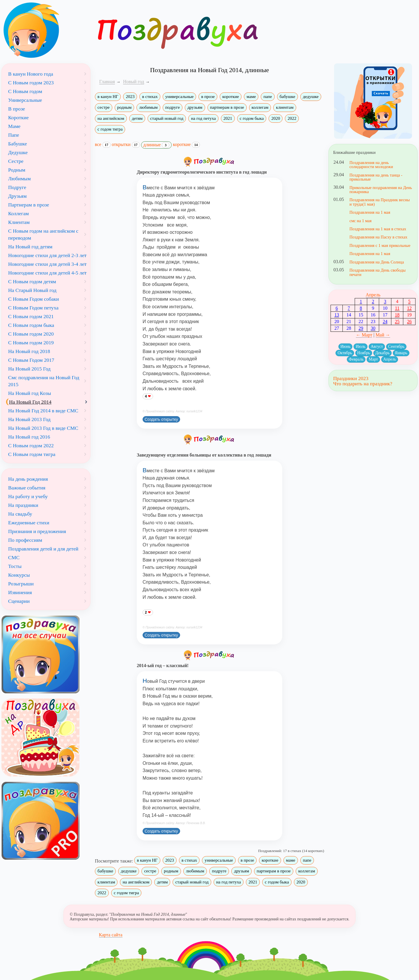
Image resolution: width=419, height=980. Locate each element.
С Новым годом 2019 (31, 343)
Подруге (17, 187)
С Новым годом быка (31, 325)
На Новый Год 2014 (30, 402)
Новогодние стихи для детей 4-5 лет (47, 273)
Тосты (15, 566)
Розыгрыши (21, 584)
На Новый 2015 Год (29, 369)
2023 (130, 97)
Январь (401, 353)
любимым (148, 107)
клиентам (285, 107)
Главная (107, 82)
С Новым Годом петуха (33, 308)
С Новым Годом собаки (34, 299)
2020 (276, 118)
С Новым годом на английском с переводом (43, 234)
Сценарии (19, 601)
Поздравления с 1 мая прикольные (380, 245)
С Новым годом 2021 (31, 316)
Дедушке (18, 152)
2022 (292, 118)
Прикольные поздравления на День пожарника (381, 190)
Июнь (345, 346)
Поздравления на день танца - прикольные (376, 177)
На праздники (23, 505)
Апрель (373, 295)
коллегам (260, 107)
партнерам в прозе (227, 107)
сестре (103, 107)
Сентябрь (396, 346)
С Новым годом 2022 (31, 446)
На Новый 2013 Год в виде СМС (43, 428)
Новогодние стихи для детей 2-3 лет (47, 255)
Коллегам (18, 213)
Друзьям (17, 196)
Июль (361, 346)
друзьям (195, 107)
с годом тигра (110, 129)
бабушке (287, 97)
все (103, 145)
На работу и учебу (28, 496)
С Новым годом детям (32, 281)
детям (137, 118)
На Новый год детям (30, 247)
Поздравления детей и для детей (43, 549)
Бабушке (17, 144)
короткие (231, 97)
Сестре (16, 161)
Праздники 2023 (351, 378)
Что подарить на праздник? (363, 384)
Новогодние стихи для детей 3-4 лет (47, 264)
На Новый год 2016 (29, 437)
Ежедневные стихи (29, 523)
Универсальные (25, 100)
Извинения (20, 592)
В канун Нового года (31, 74)
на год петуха (203, 118)
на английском (111, 118)
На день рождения (28, 479)
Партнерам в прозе (29, 205)
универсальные (179, 97)
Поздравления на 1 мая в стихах (378, 229)
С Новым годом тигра (32, 454)
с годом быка (252, 118)
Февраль (356, 359)
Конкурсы (19, 575)
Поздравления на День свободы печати (378, 272)
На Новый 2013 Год (29, 419)
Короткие (18, 117)
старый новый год (167, 118)
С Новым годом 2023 (31, 83)
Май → (383, 335)
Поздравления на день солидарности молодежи (371, 165)
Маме (14, 126)
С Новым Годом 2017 (31, 360)
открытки (126, 145)
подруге (173, 107)
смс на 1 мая (361, 221)
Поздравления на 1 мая (370, 212)
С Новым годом (25, 91)
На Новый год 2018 (29, 351)
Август (377, 346)
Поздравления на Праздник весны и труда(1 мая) (380, 202)
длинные (157, 145)
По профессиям (25, 540)
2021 (228, 118)
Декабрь (382, 353)
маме (251, 97)
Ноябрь (364, 353)
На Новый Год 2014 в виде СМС (43, 411)
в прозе (208, 97)
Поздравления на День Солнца (377, 262)
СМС (14, 557)
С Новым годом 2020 (31, 334)
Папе (14, 135)
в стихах (150, 97)
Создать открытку (161, 419)
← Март (364, 335)
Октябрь (345, 353)
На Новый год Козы (30, 393)
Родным (17, 170)
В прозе (17, 109)
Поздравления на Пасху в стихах (378, 237)
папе (268, 97)
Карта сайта (111, 935)
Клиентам (19, 222)
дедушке (311, 97)
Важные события (27, 488)
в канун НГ (108, 97)
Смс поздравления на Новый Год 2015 (44, 381)
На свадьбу (20, 514)
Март (373, 359)
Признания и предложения (37, 531)
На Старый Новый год (32, 290)
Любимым (19, 179)
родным (125, 107)
